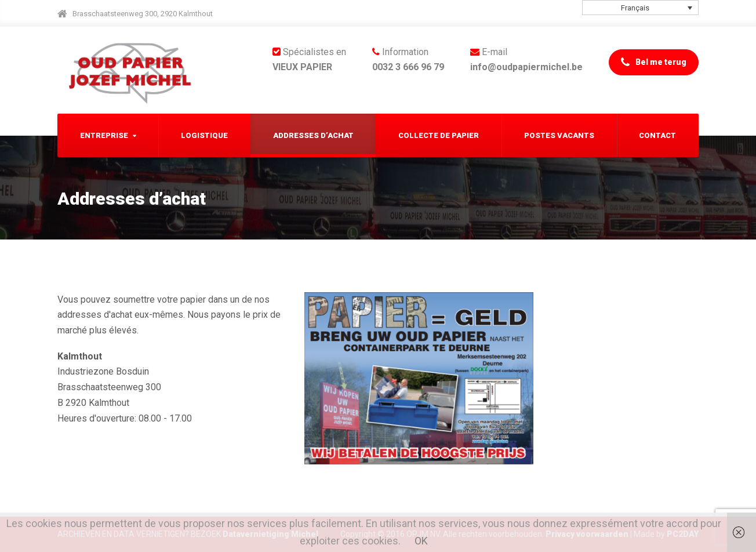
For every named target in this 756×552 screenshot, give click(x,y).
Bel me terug (654, 62)
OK (421, 541)
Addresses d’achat (313, 135)
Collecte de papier (439, 135)
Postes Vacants (559, 135)
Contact (657, 135)
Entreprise (104, 135)
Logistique (204, 135)
